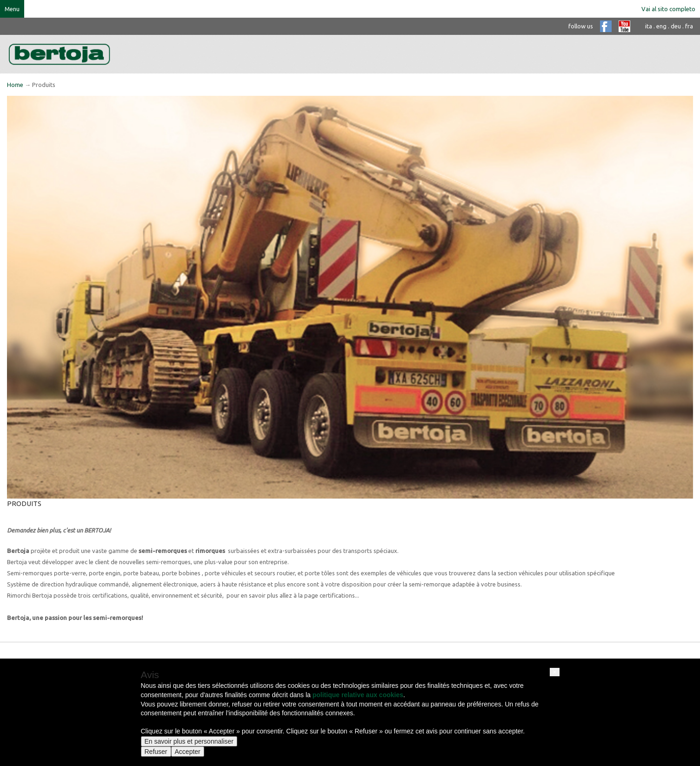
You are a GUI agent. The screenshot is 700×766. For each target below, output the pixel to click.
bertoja (60, 54)
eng (661, 26)
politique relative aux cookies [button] (358, 695)
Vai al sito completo (668, 9)
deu (676, 26)
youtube (624, 26)
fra (689, 26)
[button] (554, 672)
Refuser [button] (156, 752)
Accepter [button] (188, 752)
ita (649, 26)
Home (15, 85)
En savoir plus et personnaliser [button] (189, 741)
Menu (12, 9)
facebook (606, 26)
